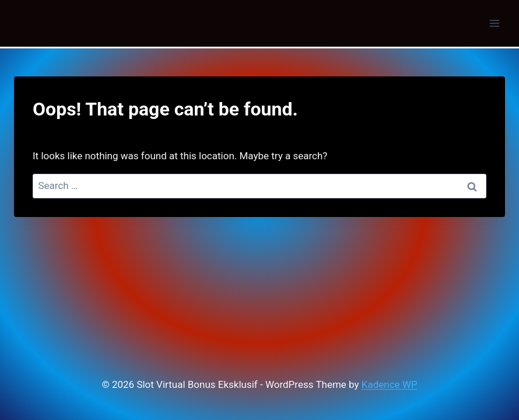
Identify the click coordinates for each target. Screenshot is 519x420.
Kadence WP (390, 384)
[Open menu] (494, 23)
